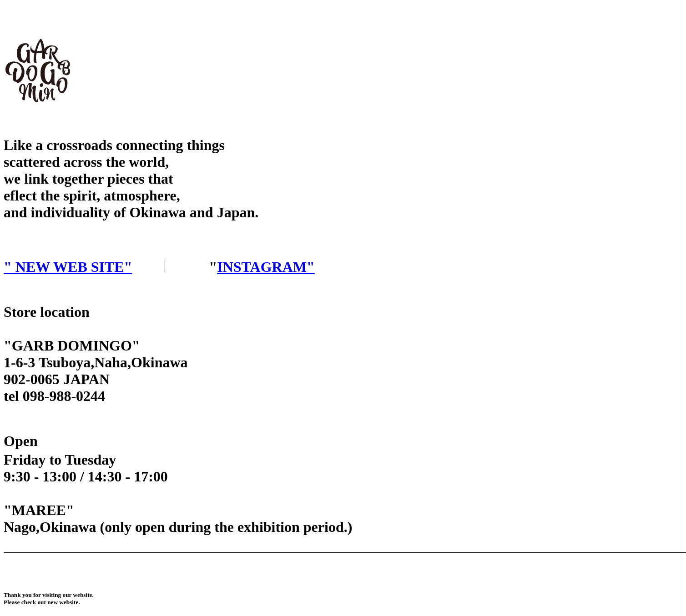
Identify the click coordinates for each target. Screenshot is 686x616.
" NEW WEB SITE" (68, 267)
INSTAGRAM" (266, 267)
